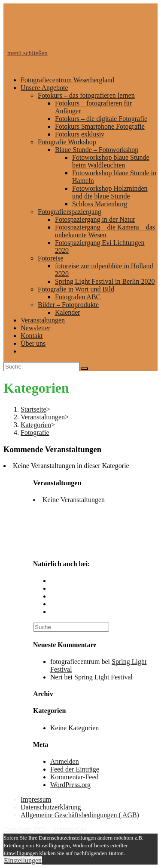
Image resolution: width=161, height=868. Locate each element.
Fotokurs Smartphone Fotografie (100, 126)
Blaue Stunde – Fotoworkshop (97, 150)
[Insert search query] (41, 367)
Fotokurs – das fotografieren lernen (86, 95)
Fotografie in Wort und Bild (76, 289)
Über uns (33, 343)
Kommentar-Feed (74, 777)
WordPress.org (70, 785)
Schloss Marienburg (100, 204)
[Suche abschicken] (85, 369)
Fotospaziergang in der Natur (95, 219)
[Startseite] (33, 409)
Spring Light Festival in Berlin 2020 (105, 281)
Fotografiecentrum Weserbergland (67, 80)
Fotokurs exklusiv (80, 134)
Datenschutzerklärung (51, 807)
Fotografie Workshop (67, 142)
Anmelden (65, 761)
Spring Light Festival (103, 677)
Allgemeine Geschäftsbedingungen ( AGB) (80, 815)
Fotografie (35, 432)
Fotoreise (51, 258)
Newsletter (35, 328)
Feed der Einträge (75, 769)
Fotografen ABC (78, 297)
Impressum (36, 799)
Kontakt (32, 336)
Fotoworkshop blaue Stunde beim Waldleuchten (111, 161)
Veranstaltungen (43, 320)
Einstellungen (23, 860)
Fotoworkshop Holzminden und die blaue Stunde (110, 192)
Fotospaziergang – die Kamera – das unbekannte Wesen (105, 231)
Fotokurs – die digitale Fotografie (101, 119)
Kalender (68, 312)
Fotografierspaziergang (70, 212)
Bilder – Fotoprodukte (68, 305)
